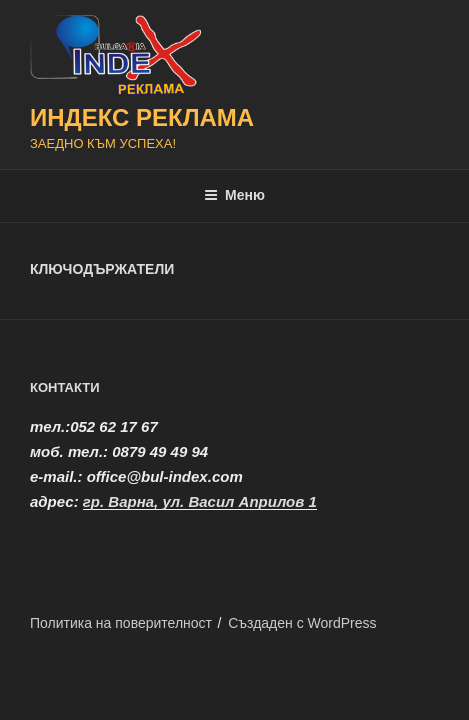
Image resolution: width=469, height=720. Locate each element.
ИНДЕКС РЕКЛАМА (142, 117)
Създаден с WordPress (302, 623)
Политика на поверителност (121, 623)
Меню (234, 195)
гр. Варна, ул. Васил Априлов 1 (200, 501)
